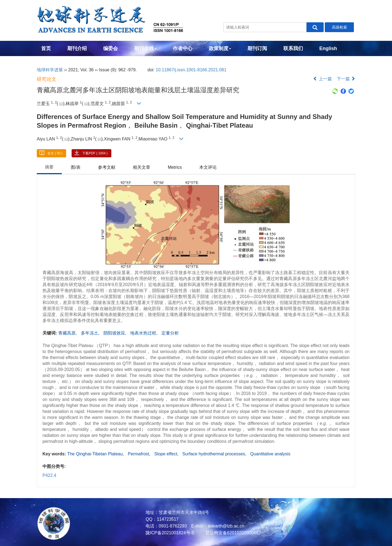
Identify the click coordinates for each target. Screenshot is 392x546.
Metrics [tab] (175, 167)
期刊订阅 (257, 48)
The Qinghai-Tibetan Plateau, (96, 454)
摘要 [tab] (49, 167)
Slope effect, (167, 454)
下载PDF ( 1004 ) (95, 153)
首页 (46, 48)
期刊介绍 (77, 48)
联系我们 (293, 48)
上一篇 (322, 79)
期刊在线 (145, 48)
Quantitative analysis (270, 454)
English (328, 48)
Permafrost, (140, 454)
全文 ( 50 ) (55, 153)
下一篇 (346, 79)
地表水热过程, (144, 333)
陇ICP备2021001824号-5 (170, 533)
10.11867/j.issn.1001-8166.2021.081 (191, 70)
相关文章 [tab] (142, 167)
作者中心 (183, 48)
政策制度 (220, 48)
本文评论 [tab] (208, 167)
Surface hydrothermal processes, (215, 454)
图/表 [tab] (76, 167)
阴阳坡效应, (116, 333)
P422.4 (49, 475)
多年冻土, (91, 333)
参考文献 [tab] (107, 167)
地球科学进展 (50, 70)
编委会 (111, 48)
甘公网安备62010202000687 (232, 533)
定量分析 (170, 333)
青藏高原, (68, 333)
